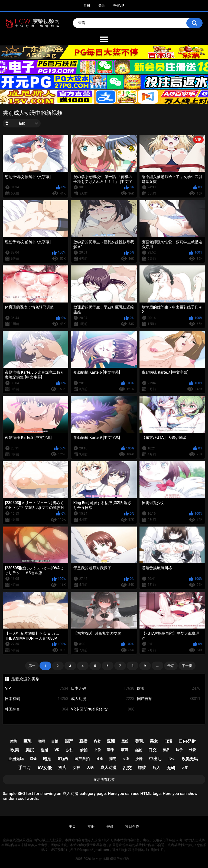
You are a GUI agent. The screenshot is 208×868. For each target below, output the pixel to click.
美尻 (30, 750)
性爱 (193, 750)
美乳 (139, 741)
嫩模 (14, 741)
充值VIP (119, 6)
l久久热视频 (100, 859)
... (157, 666)
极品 (166, 750)
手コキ (25, 768)
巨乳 (28, 741)
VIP (37, 688)
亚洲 (111, 741)
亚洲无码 (16, 759)
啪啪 (42, 741)
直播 (83, 741)
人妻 (185, 768)
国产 (69, 741)
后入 (156, 768)
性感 (44, 750)
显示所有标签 (104, 780)
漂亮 (113, 759)
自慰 (138, 750)
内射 (97, 741)
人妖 (90, 767)
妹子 (179, 750)
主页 (72, 826)
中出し (155, 759)
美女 (154, 741)
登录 (102, 6)
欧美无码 (190, 759)
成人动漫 (103, 699)
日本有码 (37, 699)
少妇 (70, 750)
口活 (168, 741)
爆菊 (124, 750)
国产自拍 (169, 699)
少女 (172, 759)
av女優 (45, 768)
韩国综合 (37, 709)
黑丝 (125, 741)
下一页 (187, 666)
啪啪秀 (63, 759)
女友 (126, 759)
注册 (87, 6)
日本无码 (103, 688)
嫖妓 (142, 768)
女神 (76, 768)
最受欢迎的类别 (25, 679)
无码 (171, 768)
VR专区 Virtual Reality (103, 709)
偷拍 (84, 750)
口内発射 (187, 741)
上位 (97, 750)
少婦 (139, 759)
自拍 (55, 741)
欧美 (169, 688)
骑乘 (111, 750)
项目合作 (132, 826)
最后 (171, 666)
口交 (152, 750)
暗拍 (47, 759)
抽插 (99, 759)
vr (57, 750)
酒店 (62, 768)
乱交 (127, 768)
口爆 (33, 759)
